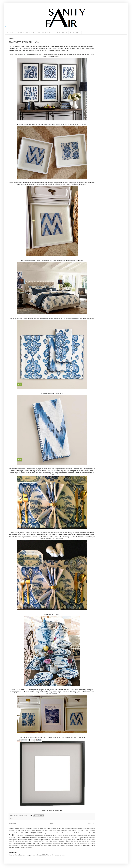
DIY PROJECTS (60, 33)
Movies (15, 841)
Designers (39, 833)
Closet (69, 830)
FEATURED (75, 33)
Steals (69, 844)
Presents (75, 841)
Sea (27, 844)
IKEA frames (48, 125)
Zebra (32, 847)
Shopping (37, 843)
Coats (79, 830)
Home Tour (39, 837)
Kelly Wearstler (29, 839)
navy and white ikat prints (73, 46)
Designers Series (47, 833)
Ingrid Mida (54, 837)
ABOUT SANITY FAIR (25, 33)
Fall (94, 833)
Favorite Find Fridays (22, 835)
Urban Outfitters (69, 846)
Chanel (42, 830)
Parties (47, 841)
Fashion (12, 835)
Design (32, 833)
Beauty (84, 828)
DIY (15, 818)
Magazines (79, 839)
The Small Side (19, 846)
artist (45, 828)
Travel (45, 846)
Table (89, 844)
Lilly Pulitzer (52, 839)
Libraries (41, 839)
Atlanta (61, 828)
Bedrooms (89, 828)
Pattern (51, 841)
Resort (10, 844)
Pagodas (35, 841)
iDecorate (49, 837)
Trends (49, 846)
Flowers (30, 835)
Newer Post (13, 823)
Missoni (11, 841)
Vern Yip (76, 846)
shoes (30, 844)
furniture (55, 835)
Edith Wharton (85, 833)
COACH (74, 830)
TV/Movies (62, 846)
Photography (61, 841)
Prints (80, 841)
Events (91, 833)
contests (11, 833)
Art (38, 828)
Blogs (16, 830)
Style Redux (80, 844)
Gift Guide (65, 835)
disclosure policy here (58, 855)
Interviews (67, 837)
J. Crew (75, 837)
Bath (81, 828)
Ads (10, 828)
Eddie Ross (78, 833)
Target (93, 844)
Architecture (34, 828)
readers (88, 841)
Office (27, 841)
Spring (65, 844)
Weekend (23, 847)
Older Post (91, 823)
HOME (10, 33)
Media (93, 839)
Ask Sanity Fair (55, 828)
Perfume (55, 841)
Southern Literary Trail (58, 844)
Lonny (67, 839)
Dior (53, 833)
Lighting (46, 839)
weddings (18, 847)
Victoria (80, 846)
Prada (71, 841)
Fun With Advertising (47, 835)
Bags (77, 828)
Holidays (25, 837)
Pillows (67, 841)
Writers (28, 847)
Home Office (32, 837)
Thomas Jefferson (28, 846)
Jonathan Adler (13, 839)
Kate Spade (20, 839)
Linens (57, 839)
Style (74, 843)
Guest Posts (82, 835)
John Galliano (92, 837)
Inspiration (60, 837)
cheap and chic (50, 830)
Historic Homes (17, 837)
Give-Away (72, 835)
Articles (42, 828)
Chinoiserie (64, 830)
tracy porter (41, 846)
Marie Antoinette (87, 839)
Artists (48, 828)
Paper (43, 841)
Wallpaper (12, 847)
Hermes (93, 835)
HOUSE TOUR (44, 33)
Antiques (22, 828)
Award (74, 828)
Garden (60, 835)
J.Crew (80, 837)
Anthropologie (15, 828)
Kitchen (36, 839)
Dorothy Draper (66, 833)
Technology (12, 846)
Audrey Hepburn (68, 828)
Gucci (77, 835)
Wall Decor (91, 845)
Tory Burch (35, 846)
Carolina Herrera (35, 830)
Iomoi (71, 837)
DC (22, 833)
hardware (88, 835)
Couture (19, 833)
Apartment (27, 828)
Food (34, 835)
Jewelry (85, 837)
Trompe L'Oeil (55, 846)
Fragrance (38, 835)
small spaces (45, 844)
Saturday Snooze (21, 844)
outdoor (31, 841)
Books (28, 830)
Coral (15, 833)
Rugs (14, 844)
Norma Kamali (21, 841)
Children (58, 830)
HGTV (10, 837)
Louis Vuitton (72, 839)
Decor (26, 833)
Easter (72, 833)
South (51, 844)
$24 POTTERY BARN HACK (24, 42)
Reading (93, 841)
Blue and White (22, 830)
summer (85, 844)
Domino (59, 833)
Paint (39, 841)
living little (62, 839)
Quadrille (84, 841)
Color (82, 830)
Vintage (85, 846)
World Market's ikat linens (18, 318)
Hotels (45, 837)
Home (52, 823)
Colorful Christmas (90, 830)
